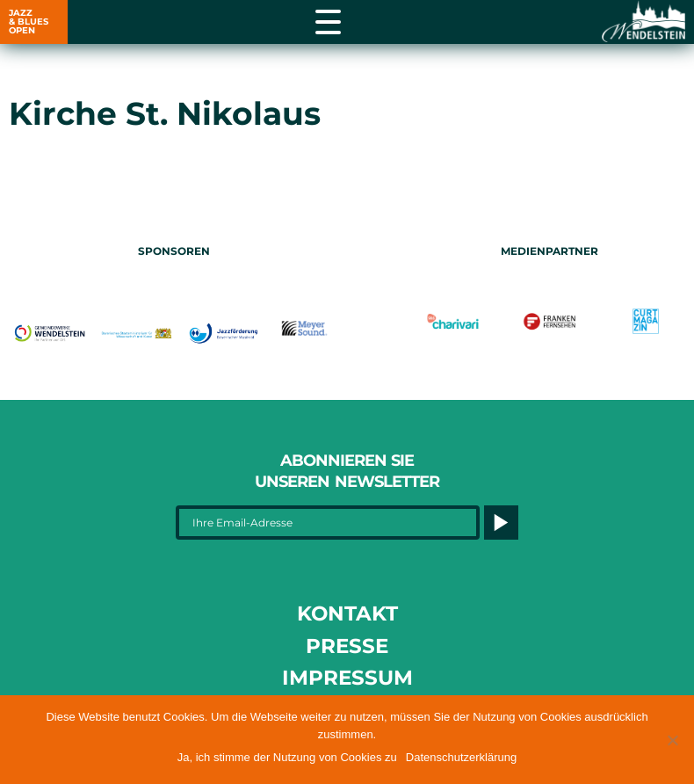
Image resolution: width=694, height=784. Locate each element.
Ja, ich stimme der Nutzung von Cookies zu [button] (287, 757)
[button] (672, 740)
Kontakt (347, 613)
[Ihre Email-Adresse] (328, 523)
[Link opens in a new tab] (641, 22)
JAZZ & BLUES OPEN (29, 22)
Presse (347, 646)
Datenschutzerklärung (461, 757)
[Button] (501, 523)
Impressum (347, 678)
